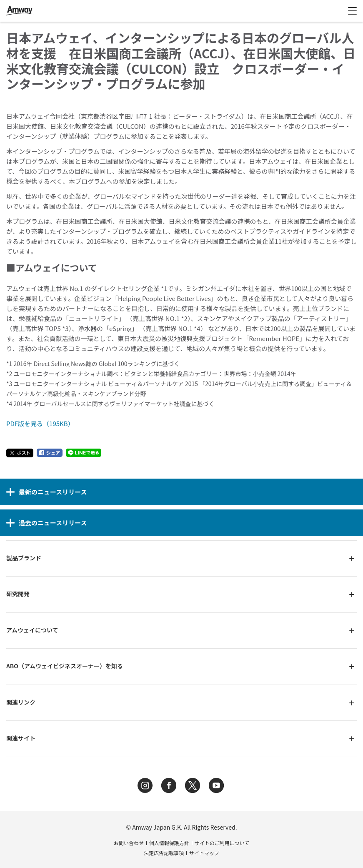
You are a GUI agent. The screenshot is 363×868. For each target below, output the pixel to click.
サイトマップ (204, 853)
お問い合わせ (129, 843)
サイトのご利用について (222, 843)
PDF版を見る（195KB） (40, 423)
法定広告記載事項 (164, 853)
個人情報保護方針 (169, 843)
